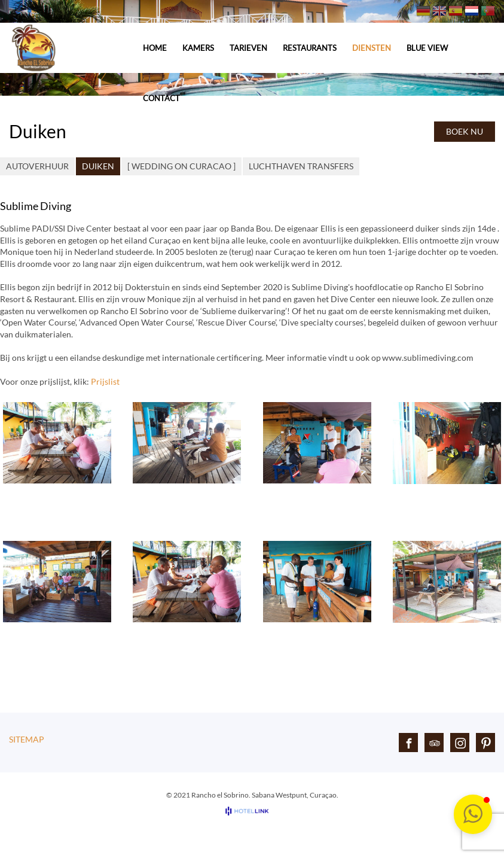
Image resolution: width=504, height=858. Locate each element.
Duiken (98, 166)
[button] (473, 814)
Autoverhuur (37, 166)
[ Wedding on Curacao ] (181, 166)
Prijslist (105, 381)
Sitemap (27, 739)
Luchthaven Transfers (301, 166)
